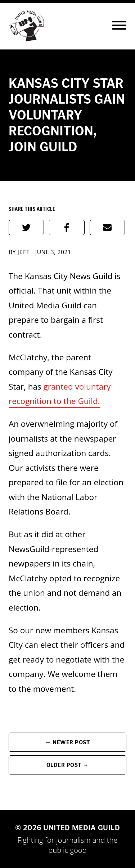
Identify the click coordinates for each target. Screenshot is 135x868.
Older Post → (68, 765)
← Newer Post (68, 742)
